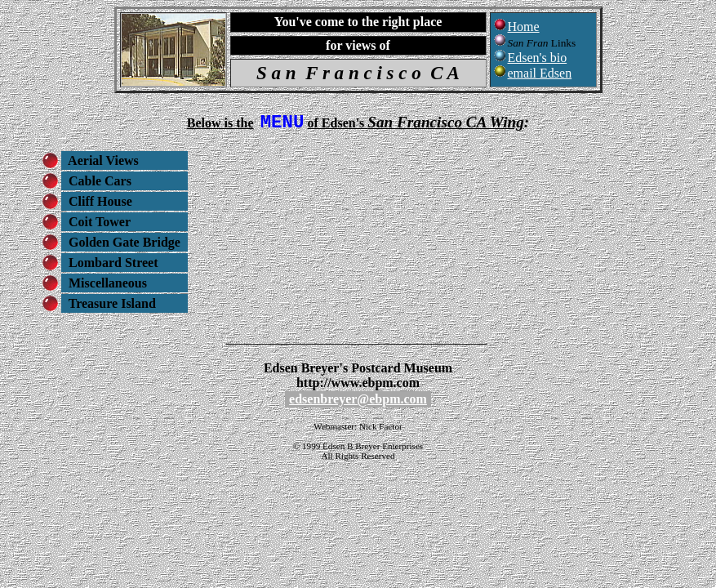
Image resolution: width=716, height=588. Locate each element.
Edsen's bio (538, 58)
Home (524, 27)
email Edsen (540, 73)
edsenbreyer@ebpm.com (358, 403)
